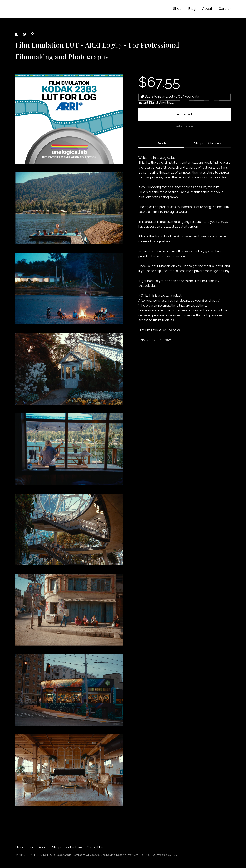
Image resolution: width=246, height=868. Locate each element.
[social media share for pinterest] (32, 35)
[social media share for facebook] (17, 35)
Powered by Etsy (167, 855)
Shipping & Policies (208, 143)
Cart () (225, 9)
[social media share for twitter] (25, 35)
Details (162, 143)
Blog (192, 9)
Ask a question (184, 126)
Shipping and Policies (67, 847)
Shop (177, 9)
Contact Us (95, 847)
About (207, 9)
